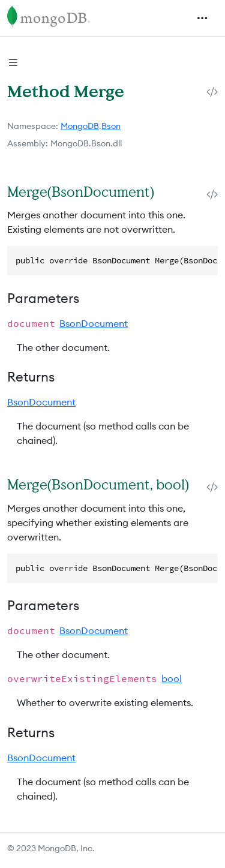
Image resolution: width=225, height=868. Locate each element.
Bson (111, 126)
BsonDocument (94, 323)
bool (172, 678)
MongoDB (80, 126)
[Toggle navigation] (202, 18)
